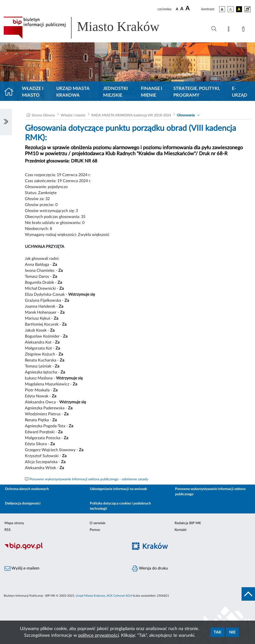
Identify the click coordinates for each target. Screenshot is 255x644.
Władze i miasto (33, 92)
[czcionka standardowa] (177, 9)
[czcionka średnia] (182, 9)
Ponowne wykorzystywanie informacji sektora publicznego (210, 492)
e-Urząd (240, 92)
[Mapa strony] (230, 30)
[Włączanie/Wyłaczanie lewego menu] (6, 122)
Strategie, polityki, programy (197, 92)
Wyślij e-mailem (22, 569)
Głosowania (186, 115)
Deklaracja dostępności (23, 503)
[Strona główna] (11, 92)
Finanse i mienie (152, 92)
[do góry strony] (248, 594)
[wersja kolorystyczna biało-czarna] (231, 9)
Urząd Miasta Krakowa (73, 92)
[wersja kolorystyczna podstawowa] (222, 9)
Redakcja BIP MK (188, 523)
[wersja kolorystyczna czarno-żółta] (239, 9)
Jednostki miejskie (115, 92)
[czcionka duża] (193, 8)
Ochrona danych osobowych (27, 489)
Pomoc (95, 530)
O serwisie (97, 523)
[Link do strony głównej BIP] (89, 28)
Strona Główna (43, 115)
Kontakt (181, 530)
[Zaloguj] (244, 30)
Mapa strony (14, 523)
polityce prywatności (98, 636)
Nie (232, 632)
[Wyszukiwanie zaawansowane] (214, 29)
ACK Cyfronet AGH (119, 596)
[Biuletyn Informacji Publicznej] (64, 549)
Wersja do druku (150, 569)
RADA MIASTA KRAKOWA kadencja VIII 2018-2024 (131, 115)
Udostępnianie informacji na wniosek (118, 489)
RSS (8, 530)
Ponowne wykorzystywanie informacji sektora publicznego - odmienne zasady (89, 479)
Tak (218, 632)
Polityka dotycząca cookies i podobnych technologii (120, 506)
